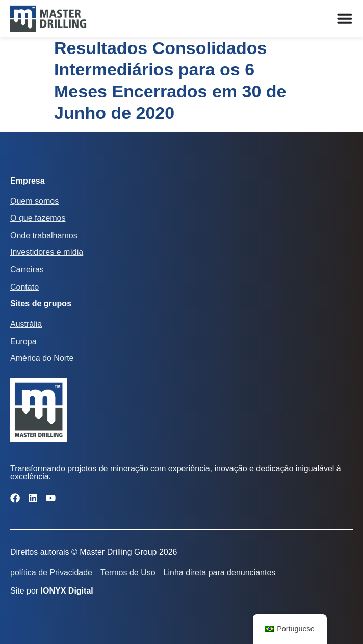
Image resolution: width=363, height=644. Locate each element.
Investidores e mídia (47, 252)
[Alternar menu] (345, 18)
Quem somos (34, 201)
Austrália (26, 324)
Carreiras (27, 269)
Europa (23, 341)
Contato (24, 287)
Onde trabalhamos (44, 235)
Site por (52, 591)
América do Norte (42, 358)
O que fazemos (38, 218)
